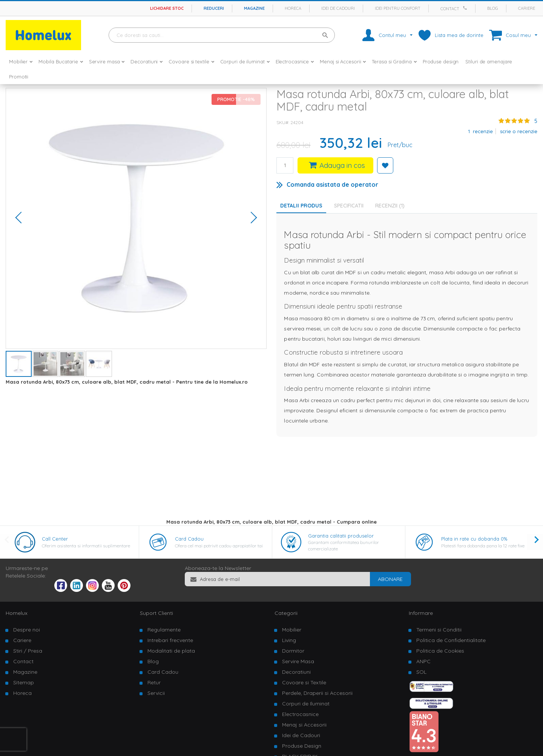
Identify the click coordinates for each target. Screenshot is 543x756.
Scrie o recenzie (519, 131)
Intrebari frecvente (170, 640)
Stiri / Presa (28, 651)
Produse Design (302, 746)
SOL (421, 672)
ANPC (423, 661)
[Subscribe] (390, 579)
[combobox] (222, 35)
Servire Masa (298, 661)
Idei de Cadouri (301, 735)
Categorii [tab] (286, 613)
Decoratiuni (296, 672)
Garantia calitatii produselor (341, 536)
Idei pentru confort (398, 8)
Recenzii (390, 206)
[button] (21, 218)
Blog (493, 8)
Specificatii (349, 206)
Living (289, 640)
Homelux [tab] (17, 613)
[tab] (351, 206)
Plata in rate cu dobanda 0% (474, 539)
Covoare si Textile (304, 682)
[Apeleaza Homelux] (466, 8)
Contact (450, 9)
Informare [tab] (421, 613)
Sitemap (24, 682)
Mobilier (292, 630)
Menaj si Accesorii (304, 725)
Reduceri (214, 8)
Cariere (527, 8)
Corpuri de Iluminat (306, 704)
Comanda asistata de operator (332, 184)
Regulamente (164, 630)
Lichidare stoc (167, 8)
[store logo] (43, 35)
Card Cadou (189, 539)
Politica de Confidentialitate (451, 640)
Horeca (293, 8)
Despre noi (27, 630)
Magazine (254, 8)
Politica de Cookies (440, 651)
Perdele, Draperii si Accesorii (317, 693)
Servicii (156, 693)
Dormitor (293, 651)
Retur (154, 682)
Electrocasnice (300, 714)
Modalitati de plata (171, 651)
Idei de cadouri (338, 8)
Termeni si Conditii (439, 630)
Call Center (55, 539)
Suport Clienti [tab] (156, 613)
